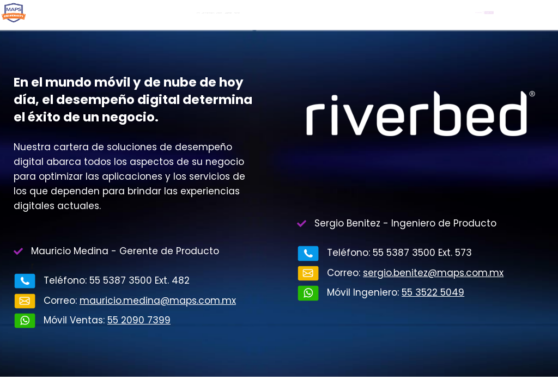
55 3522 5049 (433, 292)
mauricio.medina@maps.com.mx (158, 301)
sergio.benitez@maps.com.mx (433, 273)
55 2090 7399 (139, 320)
